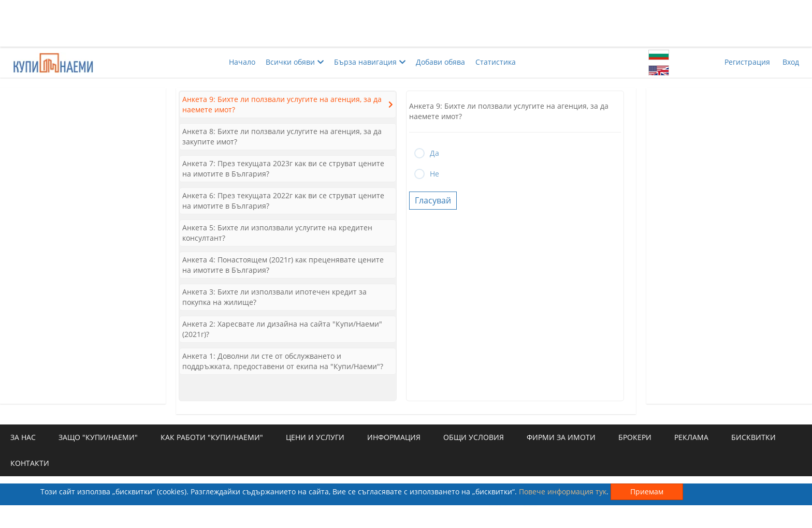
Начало (242, 62)
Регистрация (747, 62)
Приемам (647, 492)
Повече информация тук (563, 492)
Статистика (496, 62)
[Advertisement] (406, 23)
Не (434, 174)
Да (434, 153)
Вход (791, 62)
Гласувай (433, 200)
